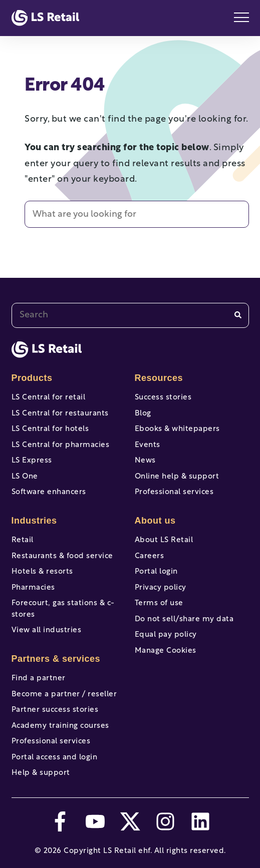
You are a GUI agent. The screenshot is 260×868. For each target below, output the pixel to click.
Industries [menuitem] (34, 521)
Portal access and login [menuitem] (55, 758)
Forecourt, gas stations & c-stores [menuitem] (63, 609)
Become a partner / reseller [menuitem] (64, 695)
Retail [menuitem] (23, 540)
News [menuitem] (145, 461)
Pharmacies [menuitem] (33, 588)
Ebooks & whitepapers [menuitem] (177, 429)
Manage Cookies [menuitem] (166, 651)
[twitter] (130, 821)
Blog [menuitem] (143, 414)
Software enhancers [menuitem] (49, 492)
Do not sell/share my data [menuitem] (184, 619)
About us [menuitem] (155, 521)
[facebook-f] (60, 821)
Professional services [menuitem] (51, 742)
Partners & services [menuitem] (56, 659)
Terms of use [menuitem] (159, 603)
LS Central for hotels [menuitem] (50, 429)
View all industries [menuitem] (47, 630)
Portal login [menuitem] (156, 572)
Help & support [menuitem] (41, 773)
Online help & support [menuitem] (177, 477)
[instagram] (165, 821)
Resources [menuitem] (159, 378)
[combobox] (130, 315)
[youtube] (95, 821)
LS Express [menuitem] (32, 461)
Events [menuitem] (148, 445)
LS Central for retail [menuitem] (49, 398)
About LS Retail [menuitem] (164, 540)
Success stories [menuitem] (163, 398)
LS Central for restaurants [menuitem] (60, 414)
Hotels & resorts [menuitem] (42, 572)
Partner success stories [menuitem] (55, 710)
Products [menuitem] (32, 378)
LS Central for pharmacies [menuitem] (61, 445)
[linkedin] (200, 821)
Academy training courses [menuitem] (60, 726)
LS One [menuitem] (25, 477)
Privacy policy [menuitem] (161, 588)
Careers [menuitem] (150, 556)
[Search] (238, 315)
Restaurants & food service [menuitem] (62, 556)
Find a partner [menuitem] (39, 679)
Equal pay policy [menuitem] (166, 635)
